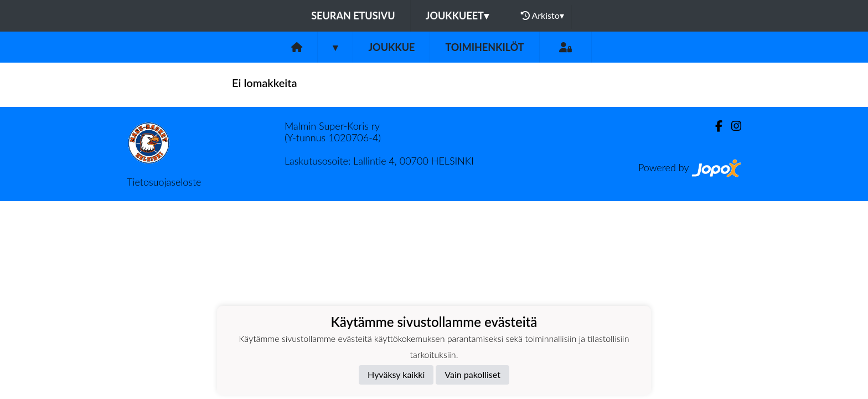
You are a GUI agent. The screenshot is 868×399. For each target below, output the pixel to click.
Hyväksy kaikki (396, 374)
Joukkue (391, 47)
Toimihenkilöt (484, 47)
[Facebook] (714, 126)
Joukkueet (457, 16)
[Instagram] (732, 126)
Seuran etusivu (353, 16)
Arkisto (542, 16)
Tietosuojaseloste (164, 182)
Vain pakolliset (472, 374)
